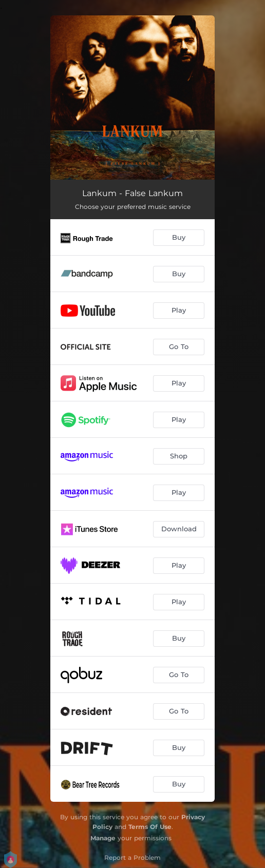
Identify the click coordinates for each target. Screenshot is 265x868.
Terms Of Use (150, 827)
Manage (103, 838)
